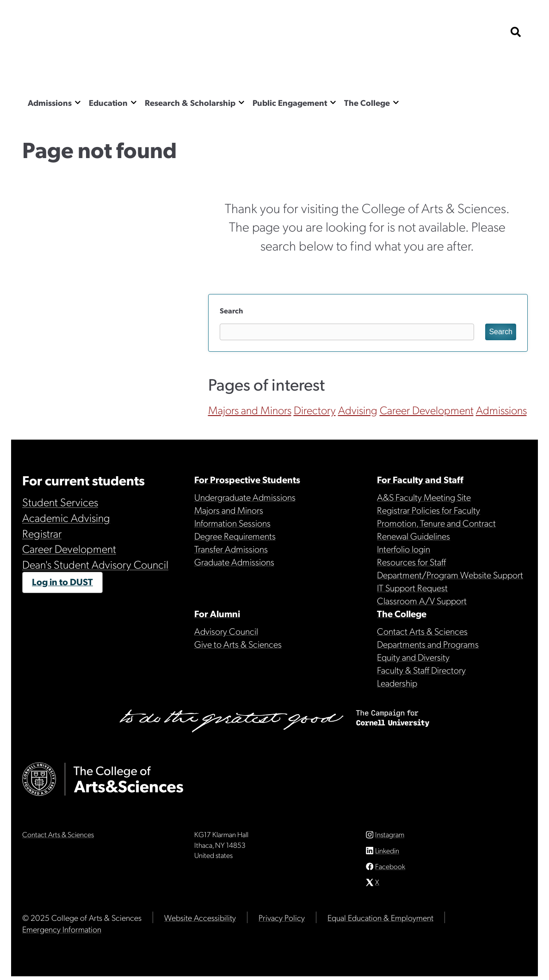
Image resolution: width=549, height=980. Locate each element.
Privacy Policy (282, 921)
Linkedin (387, 854)
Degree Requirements (235, 536)
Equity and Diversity (413, 657)
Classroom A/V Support (422, 600)
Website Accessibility (200, 921)
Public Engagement (290, 102)
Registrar (42, 533)
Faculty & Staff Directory (421, 670)
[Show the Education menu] (134, 102)
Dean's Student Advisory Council (95, 564)
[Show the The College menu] (396, 102)
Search (231, 310)
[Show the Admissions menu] (78, 102)
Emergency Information (62, 933)
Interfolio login (404, 549)
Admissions (50, 102)
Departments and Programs (428, 644)
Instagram (390, 838)
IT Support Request (412, 588)
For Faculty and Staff (420, 479)
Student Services (60, 502)
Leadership (397, 683)
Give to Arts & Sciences (238, 644)
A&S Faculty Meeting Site (424, 497)
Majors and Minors (250, 410)
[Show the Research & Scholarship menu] (241, 102)
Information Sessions (232, 523)
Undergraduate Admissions (245, 497)
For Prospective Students (247, 479)
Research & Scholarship (190, 102)
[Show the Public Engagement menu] (333, 102)
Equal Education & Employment (380, 921)
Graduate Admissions (234, 562)
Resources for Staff (411, 562)
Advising (358, 410)
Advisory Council (226, 631)
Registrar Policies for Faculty (429, 510)
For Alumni (217, 613)
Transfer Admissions (231, 549)
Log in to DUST (62, 582)
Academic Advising (66, 517)
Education (108, 102)
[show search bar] (516, 33)
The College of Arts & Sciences (115, 67)
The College (367, 102)
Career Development (427, 410)
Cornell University (68, 33)
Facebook (390, 870)
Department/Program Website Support (450, 575)
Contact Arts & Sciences (422, 631)
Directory (315, 410)
